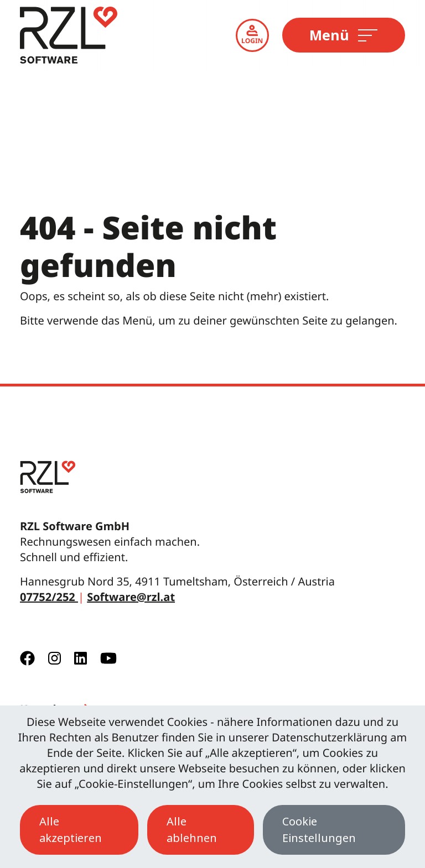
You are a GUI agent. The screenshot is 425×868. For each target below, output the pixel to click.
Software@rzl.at (131, 597)
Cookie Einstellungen (319, 830)
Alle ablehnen (192, 830)
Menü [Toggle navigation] (343, 35)
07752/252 (49, 597)
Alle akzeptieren (71, 830)
